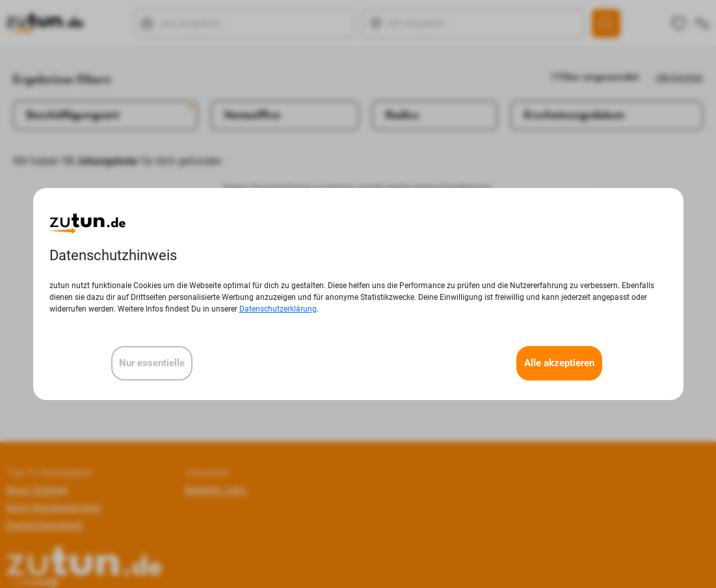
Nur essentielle (152, 363)
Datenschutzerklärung (278, 309)
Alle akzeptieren (559, 363)
